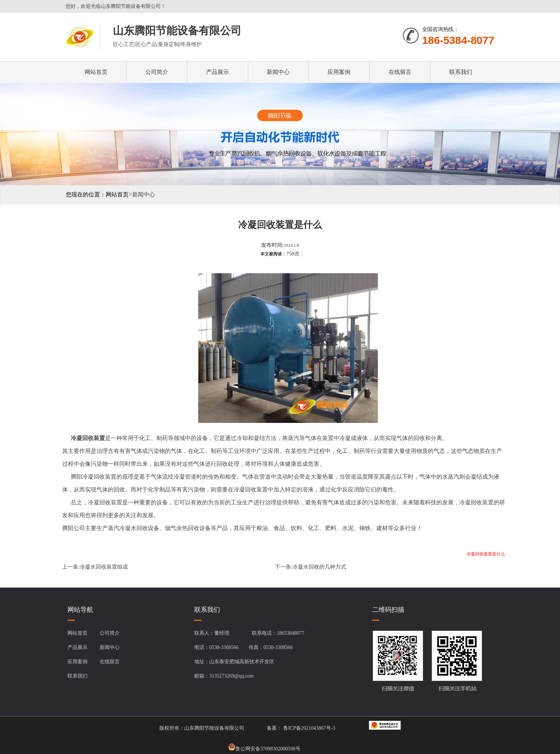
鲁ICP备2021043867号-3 (308, 728)
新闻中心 (278, 72)
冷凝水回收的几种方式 (319, 567)
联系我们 (461, 72)
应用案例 (339, 72)
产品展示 (217, 72)
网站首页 (96, 72)
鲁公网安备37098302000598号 (264, 747)
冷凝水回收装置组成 (104, 567)
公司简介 (157, 72)
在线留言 (400, 72)
